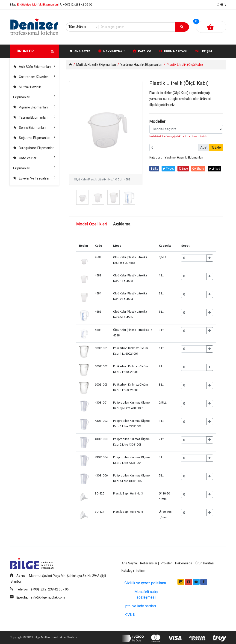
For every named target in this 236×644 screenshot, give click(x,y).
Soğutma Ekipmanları (34, 137)
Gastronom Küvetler (34, 76)
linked (157, 174)
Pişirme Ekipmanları (34, 106)
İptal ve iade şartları (140, 605)
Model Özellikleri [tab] (94, 224)
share (203, 169)
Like (155, 169)
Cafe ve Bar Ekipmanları (34, 164)
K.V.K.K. (130, 613)
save (186, 169)
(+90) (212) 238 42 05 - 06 (51, 594)
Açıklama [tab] (129, 224)
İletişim (203, 51)
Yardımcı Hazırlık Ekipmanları (141, 65)
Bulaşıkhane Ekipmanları (34, 150)
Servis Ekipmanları (34, 127)
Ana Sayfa (80, 51)
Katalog (142, 51)
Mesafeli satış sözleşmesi (146, 593)
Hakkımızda (112, 51)
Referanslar (149, 562)
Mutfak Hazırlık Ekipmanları (34, 93)
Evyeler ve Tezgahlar (34, 177)
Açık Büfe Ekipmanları (34, 66)
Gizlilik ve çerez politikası (145, 582)
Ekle (216, 147)
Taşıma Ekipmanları (34, 116)
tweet (170, 169)
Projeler (166, 562)
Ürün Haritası (173, 51)
